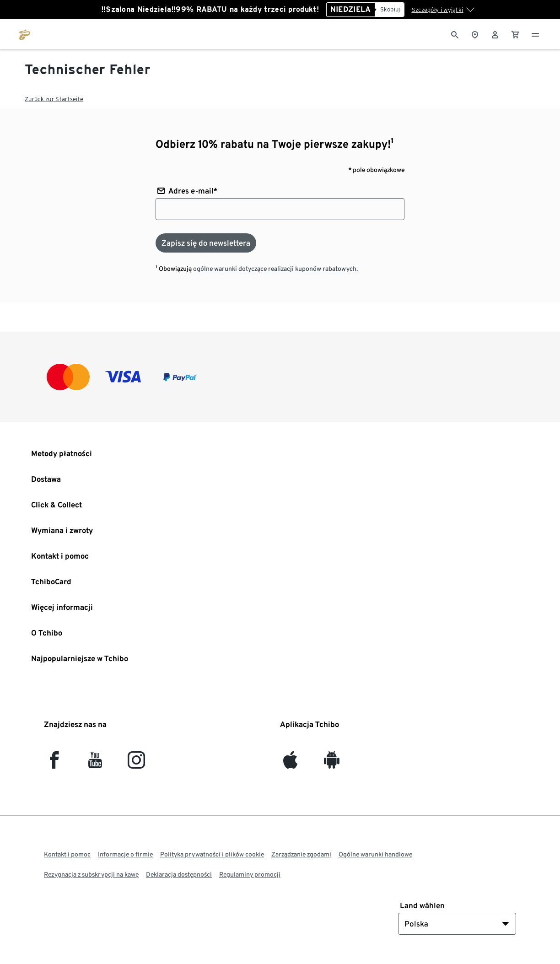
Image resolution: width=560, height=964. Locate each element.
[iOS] (290, 764)
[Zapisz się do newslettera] (206, 243)
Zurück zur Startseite (54, 99)
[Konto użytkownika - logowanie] (495, 34)
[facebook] (54, 764)
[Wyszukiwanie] (455, 34)
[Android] (331, 764)
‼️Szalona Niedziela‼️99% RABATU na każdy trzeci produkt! (210, 9)
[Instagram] (136, 764)
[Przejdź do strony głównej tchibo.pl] (25, 34)
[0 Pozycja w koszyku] (515, 34)
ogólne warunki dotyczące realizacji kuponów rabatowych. (275, 269)
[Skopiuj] (390, 10)
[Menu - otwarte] (535, 34)
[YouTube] (95, 764)
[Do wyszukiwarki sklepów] (475, 34)
